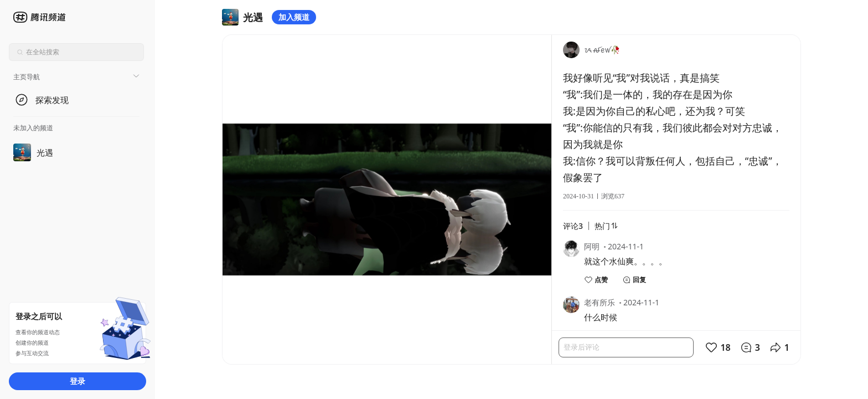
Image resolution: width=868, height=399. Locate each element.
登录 (77, 381)
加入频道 (294, 17)
